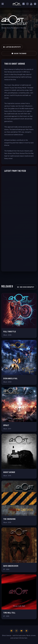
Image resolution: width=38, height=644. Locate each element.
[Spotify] (36, 4)
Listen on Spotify (12, 47)
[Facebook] (24, 4)
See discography (26, 287)
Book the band (19, 53)
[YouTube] (32, 4)
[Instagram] (28, 4)
